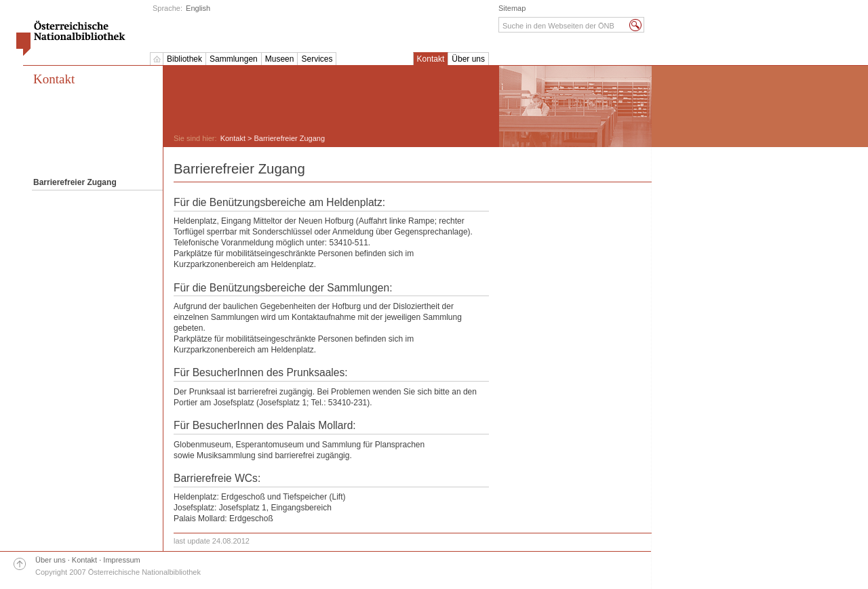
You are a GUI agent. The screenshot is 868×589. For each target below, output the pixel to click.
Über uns (468, 59)
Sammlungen (234, 59)
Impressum (121, 560)
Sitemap (512, 8)
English (198, 8)
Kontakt (431, 59)
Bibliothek (184, 59)
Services (317, 59)
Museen (280, 59)
